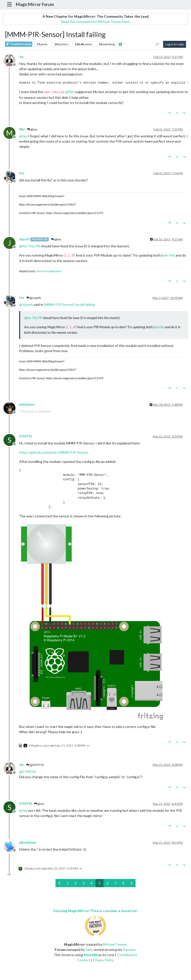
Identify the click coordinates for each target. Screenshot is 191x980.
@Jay (32, 129)
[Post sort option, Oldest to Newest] (158, 44)
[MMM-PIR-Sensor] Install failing (69, 304)
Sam (89, 950)
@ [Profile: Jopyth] (26, 304)
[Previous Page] (60, 883)
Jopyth (24, 239)
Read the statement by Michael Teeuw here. (95, 22)
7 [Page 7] (115, 883)
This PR (34, 246)
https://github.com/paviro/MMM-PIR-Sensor (54, 452)
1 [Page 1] (68, 883)
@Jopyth (34, 298)
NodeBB (91, 955)
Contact (84, 960)
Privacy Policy (103, 960)
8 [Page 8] (123, 883)
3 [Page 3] (84, 883)
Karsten (129, 950)
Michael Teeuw (115, 944)
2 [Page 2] (76, 883)
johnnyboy (27, 405)
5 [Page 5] (99, 883)
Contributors (127, 955)
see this (169, 255)
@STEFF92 (35, 765)
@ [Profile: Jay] (23, 136)
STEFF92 (25, 436)
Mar (22, 129)
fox (22, 173)
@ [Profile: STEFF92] (28, 772)
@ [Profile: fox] (23, 246)
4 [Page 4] (92, 883)
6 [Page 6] (107, 883)
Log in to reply (175, 44)
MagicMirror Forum (35, 4)
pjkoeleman (27, 843)
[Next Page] (131, 883)
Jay (22, 57)
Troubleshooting (19, 44)
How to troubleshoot (49, 271)
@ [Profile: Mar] (69, 92)
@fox (56, 239)
